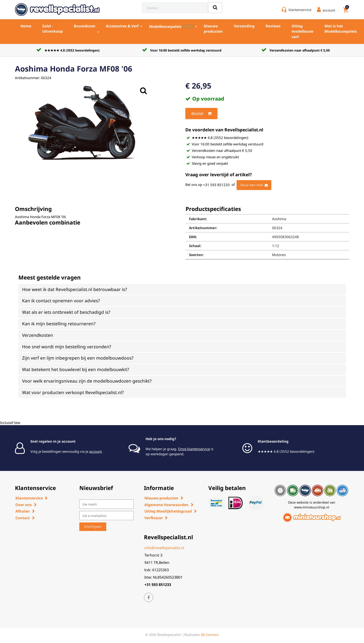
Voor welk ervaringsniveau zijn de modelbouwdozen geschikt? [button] (87, 381)
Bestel (201, 114)
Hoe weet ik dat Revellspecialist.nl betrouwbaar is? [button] (75, 289)
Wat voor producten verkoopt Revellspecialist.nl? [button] (73, 392)
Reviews (273, 26)
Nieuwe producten (213, 29)
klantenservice (300, 10)
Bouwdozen (85, 26)
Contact (23, 518)
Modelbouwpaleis (171, 26)
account (95, 451)
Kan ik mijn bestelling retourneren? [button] (59, 324)
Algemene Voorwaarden (166, 505)
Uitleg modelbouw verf (302, 31)
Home (26, 26)
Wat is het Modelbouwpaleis (341, 29)
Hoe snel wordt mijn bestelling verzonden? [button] (67, 347)
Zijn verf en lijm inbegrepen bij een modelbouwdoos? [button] (78, 358)
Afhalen (23, 511)
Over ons (24, 505)
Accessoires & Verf (122, 26)
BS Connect (210, 635)
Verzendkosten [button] (38, 335)
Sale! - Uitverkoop (53, 29)
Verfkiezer (154, 518)
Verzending (244, 26)
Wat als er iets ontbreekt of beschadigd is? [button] (66, 312)
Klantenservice (29, 498)
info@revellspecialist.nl (164, 548)
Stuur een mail (254, 185)
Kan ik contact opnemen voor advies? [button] (61, 301)
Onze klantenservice (194, 449)
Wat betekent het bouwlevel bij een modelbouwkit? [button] (76, 369)
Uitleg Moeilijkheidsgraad (168, 511)
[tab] (182, 290)
